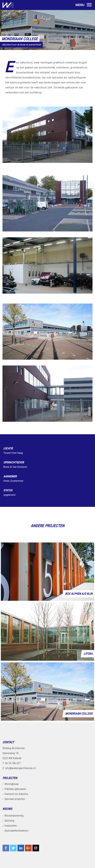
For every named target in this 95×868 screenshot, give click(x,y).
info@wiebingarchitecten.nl (20, 768)
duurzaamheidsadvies (16, 831)
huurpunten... (12, 826)
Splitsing (9, 821)
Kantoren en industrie (16, 794)
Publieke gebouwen (15, 789)
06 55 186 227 (13, 763)
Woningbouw (12, 784)
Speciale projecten (15, 799)
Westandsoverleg (14, 816)
